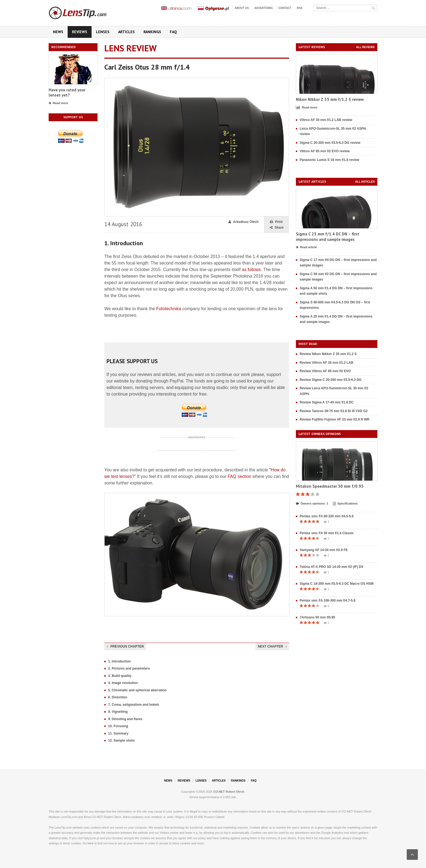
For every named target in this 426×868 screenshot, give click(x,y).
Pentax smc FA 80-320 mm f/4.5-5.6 (327, 516)
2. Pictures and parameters (129, 668)
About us (242, 8)
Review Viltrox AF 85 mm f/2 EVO (325, 371)
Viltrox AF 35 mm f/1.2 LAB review (326, 120)
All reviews (365, 47)
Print (276, 222)
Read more (58, 103)
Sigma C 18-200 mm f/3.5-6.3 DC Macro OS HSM (336, 584)
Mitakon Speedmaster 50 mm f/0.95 (330, 486)
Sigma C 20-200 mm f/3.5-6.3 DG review (330, 143)
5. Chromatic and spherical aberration (137, 690)
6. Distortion (118, 697)
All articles (365, 182)
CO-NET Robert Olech (229, 792)
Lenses (103, 32)
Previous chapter (125, 646)
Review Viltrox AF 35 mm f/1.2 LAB (326, 363)
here (90, 843)
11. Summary (118, 733)
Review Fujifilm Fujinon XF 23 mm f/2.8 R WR (335, 419)
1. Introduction (119, 661)
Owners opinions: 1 (312, 504)
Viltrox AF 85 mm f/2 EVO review (325, 151)
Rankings (152, 32)
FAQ (173, 32)
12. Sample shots (121, 741)
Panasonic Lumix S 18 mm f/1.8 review (329, 160)
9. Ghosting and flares (125, 719)
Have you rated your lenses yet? (67, 93)
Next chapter (272, 646)
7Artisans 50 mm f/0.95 (317, 617)
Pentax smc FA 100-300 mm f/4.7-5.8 (328, 601)
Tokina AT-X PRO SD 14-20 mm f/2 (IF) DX (332, 567)
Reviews (80, 32)
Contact (285, 8)
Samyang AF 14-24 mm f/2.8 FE (324, 550)
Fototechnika (169, 309)
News (58, 32)
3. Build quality (120, 676)
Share (277, 228)
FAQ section (239, 476)
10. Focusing (118, 726)
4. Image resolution (123, 683)
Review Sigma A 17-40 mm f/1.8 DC (327, 402)
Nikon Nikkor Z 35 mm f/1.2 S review (330, 99)
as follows (251, 270)
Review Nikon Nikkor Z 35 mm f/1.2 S (328, 354)
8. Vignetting (118, 712)
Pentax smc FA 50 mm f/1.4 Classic (327, 533)
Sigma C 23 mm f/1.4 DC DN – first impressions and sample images (328, 237)
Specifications (345, 504)
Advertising (264, 8)
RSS (300, 8)
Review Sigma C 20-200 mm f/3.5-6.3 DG (331, 380)
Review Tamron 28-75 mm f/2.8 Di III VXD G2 (334, 411)
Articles (126, 32)
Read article (306, 247)
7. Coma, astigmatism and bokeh (134, 705)
